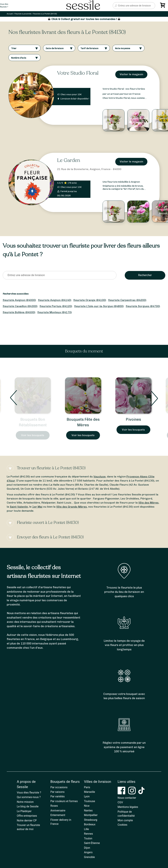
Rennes (88, 834)
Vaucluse (100, 477)
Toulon (88, 838)
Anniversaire (58, 811)
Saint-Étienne (92, 843)
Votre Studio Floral (78, 73)
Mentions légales (128, 807)
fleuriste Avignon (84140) (55, 300)
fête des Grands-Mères (72, 507)
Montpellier (91, 815)
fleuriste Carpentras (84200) (127, 300)
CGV (120, 802)
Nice (87, 806)
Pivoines (134, 419)
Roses (54, 806)
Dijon (87, 848)
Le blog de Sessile (28, 806)
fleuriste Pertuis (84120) (56, 306)
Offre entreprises (27, 816)
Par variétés (57, 796)
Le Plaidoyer (24, 811)
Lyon (87, 796)
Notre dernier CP (27, 820)
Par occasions (59, 787)
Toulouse (89, 801)
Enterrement (58, 815)
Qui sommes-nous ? (29, 797)
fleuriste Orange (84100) (90, 300)
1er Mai (37, 507)
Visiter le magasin (131, 74)
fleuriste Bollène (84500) (19, 312)
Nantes (88, 811)
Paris (87, 787)
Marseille (89, 792)
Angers (88, 852)
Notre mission (25, 802)
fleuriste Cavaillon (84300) (20, 306)
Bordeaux (90, 824)
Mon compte (125, 820)
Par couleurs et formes (64, 801)
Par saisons (57, 792)
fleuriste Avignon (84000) (19, 300)
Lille (86, 829)
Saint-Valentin (19, 507)
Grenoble (89, 857)
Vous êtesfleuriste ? (4, 6)
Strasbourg (91, 820)
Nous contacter (127, 798)
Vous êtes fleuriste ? (29, 793)
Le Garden (69, 160)
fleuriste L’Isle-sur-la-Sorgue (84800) (99, 306)
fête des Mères (148, 503)
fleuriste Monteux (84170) (55, 312)
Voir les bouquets (34, 435)
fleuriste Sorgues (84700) (143, 306)
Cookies (122, 825)
